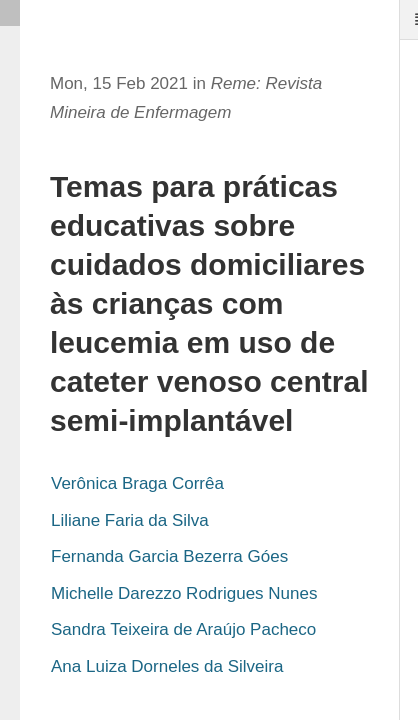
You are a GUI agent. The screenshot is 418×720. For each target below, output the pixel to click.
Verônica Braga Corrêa (137, 483)
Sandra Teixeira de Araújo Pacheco (183, 629)
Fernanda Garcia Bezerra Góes (169, 556)
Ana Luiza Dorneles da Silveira (167, 666)
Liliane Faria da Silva (130, 520)
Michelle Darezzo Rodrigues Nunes (184, 593)
